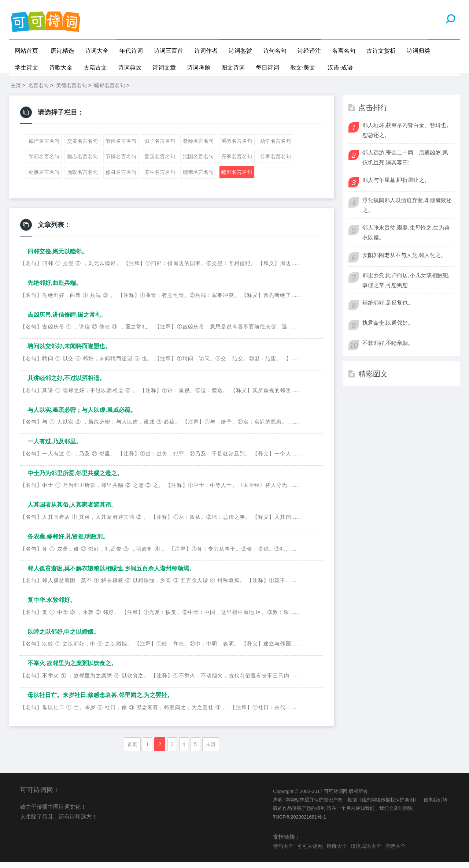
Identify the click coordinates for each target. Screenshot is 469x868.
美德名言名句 (71, 92)
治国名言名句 (198, 163)
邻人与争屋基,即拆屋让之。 (396, 186)
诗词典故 (130, 68)
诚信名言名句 (44, 147)
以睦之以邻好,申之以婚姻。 (63, 638)
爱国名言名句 (160, 163)
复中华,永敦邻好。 (52, 606)
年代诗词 (131, 51)
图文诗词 (233, 68)
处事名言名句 (44, 178)
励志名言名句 (82, 163)
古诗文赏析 (381, 51)
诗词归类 (418, 51)
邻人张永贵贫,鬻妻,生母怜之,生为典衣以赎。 (406, 239)
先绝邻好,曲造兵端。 (55, 289)
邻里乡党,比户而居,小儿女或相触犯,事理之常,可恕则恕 (406, 286)
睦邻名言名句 (110, 92)
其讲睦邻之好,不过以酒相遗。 (66, 384)
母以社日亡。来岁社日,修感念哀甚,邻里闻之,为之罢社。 (100, 701)
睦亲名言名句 (198, 178)
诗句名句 (275, 51)
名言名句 (344, 51)
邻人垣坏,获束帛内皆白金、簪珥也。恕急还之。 (407, 136)
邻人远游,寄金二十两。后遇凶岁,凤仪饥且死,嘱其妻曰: (405, 164)
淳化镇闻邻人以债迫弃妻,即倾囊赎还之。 (407, 211)
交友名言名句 (82, 147)
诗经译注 (309, 51)
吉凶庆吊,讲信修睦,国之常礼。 (67, 321)
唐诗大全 (337, 852)
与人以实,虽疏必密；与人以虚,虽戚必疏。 (82, 416)
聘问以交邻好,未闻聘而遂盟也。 (69, 352)
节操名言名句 (121, 163)
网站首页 (26, 51)
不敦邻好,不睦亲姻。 (388, 349)
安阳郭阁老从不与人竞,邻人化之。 (404, 261)
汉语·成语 (340, 68)
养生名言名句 (160, 178)
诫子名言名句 (160, 147)
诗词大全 (97, 51)
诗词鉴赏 (240, 51)
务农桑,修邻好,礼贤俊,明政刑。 (68, 543)
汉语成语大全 (366, 852)
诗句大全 (283, 852)
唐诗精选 (62, 51)
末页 (211, 750)
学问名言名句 (44, 163)
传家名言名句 (276, 163)
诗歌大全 (61, 68)
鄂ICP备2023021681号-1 (300, 823)
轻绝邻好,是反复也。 (388, 309)
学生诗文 (26, 68)
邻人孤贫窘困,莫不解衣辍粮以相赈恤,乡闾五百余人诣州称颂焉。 (111, 574)
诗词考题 (199, 68)
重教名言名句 (237, 147)
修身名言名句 (121, 178)
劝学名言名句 (276, 147)
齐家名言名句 (237, 163)
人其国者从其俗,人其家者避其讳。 (72, 511)
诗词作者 (206, 51)
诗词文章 (164, 68)
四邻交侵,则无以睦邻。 (58, 258)
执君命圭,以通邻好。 (388, 329)
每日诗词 (267, 68)
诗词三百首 (169, 51)
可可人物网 (310, 852)
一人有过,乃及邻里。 (55, 448)
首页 (132, 750)
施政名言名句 (82, 178)
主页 (16, 92)
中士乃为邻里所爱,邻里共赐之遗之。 (75, 479)
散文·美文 (303, 68)
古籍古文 (95, 68)
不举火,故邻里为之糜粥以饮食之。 (72, 669)
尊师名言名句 (198, 147)
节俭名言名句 (121, 147)
